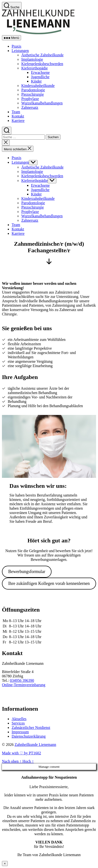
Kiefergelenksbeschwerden (42, 64)
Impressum (20, 732)
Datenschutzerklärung (29, 736)
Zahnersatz (30, 107)
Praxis (16, 46)
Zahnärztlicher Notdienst (31, 728)
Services (18, 723)
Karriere (18, 121)
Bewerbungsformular (27, 572)
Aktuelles (19, 719)
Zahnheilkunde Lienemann (35, 745)
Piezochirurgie (33, 94)
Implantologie (32, 59)
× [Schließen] (5, 864)
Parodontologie (33, 90)
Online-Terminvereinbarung (24, 685)
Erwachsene (40, 72)
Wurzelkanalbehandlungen (42, 103)
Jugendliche (40, 77)
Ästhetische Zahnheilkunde (42, 55)
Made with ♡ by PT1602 (22, 753)
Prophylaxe (30, 99)
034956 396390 (22, 680)
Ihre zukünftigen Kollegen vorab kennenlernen (49, 583)
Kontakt (18, 116)
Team (16, 112)
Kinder (36, 81)
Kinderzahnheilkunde (38, 86)
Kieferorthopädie (34, 68)
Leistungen (20, 51)
